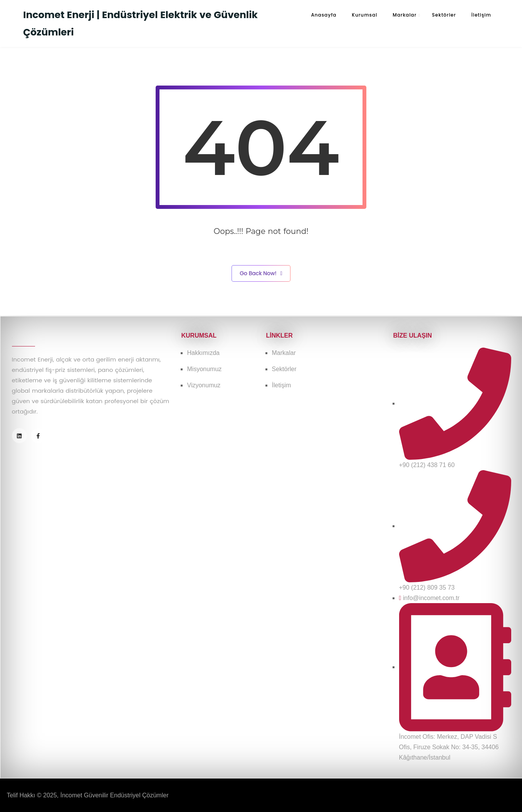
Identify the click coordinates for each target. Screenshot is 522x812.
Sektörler (444, 15)
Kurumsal (364, 15)
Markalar (405, 15)
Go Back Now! (261, 273)
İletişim (481, 15)
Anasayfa (324, 15)
